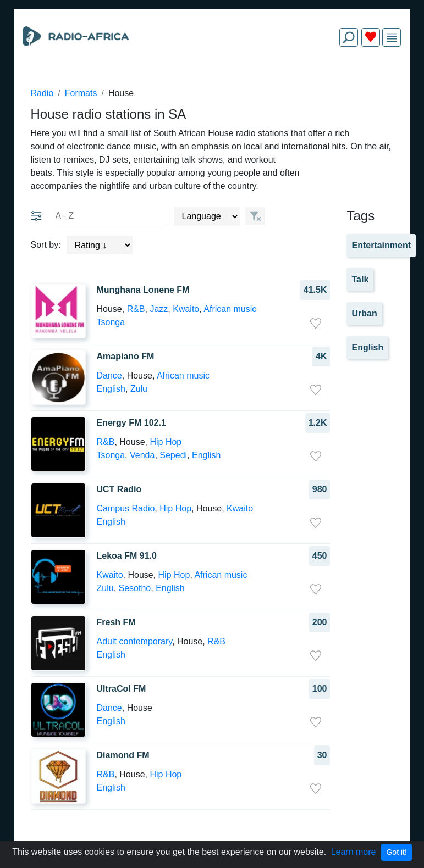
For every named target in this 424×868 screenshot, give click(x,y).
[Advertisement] (212, 81)
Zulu (139, 389)
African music (230, 309)
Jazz (159, 309)
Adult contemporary (135, 641)
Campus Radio (126, 508)
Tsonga (111, 322)
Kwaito (186, 309)
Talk (360, 279)
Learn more (354, 852)
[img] (392, 38)
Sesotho (135, 588)
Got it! (396, 852)
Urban (364, 313)
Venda (142, 455)
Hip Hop (166, 442)
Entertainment (381, 245)
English (111, 389)
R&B (136, 309)
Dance (109, 375)
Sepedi (173, 455)
